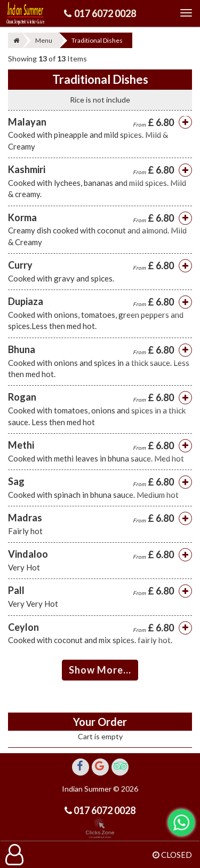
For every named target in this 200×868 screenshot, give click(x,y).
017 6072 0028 (105, 13)
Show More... (100, 670)
